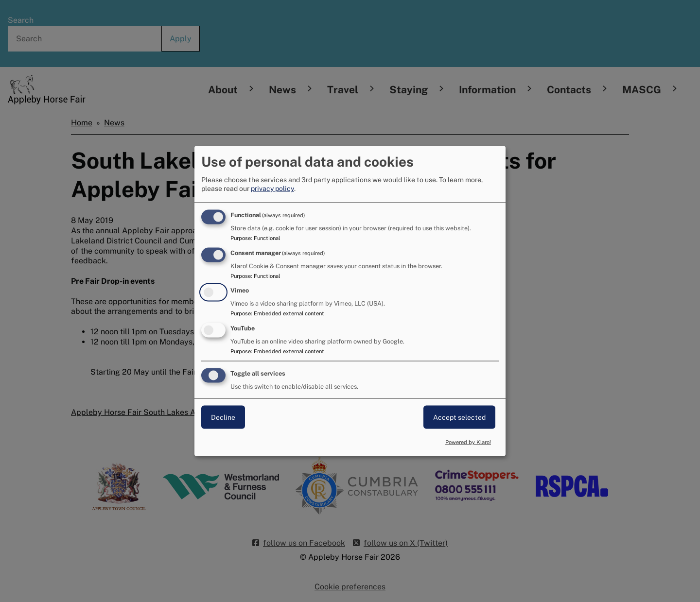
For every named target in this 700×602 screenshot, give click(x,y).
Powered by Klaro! (468, 442)
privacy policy (272, 188)
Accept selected (459, 417)
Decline (223, 417)
